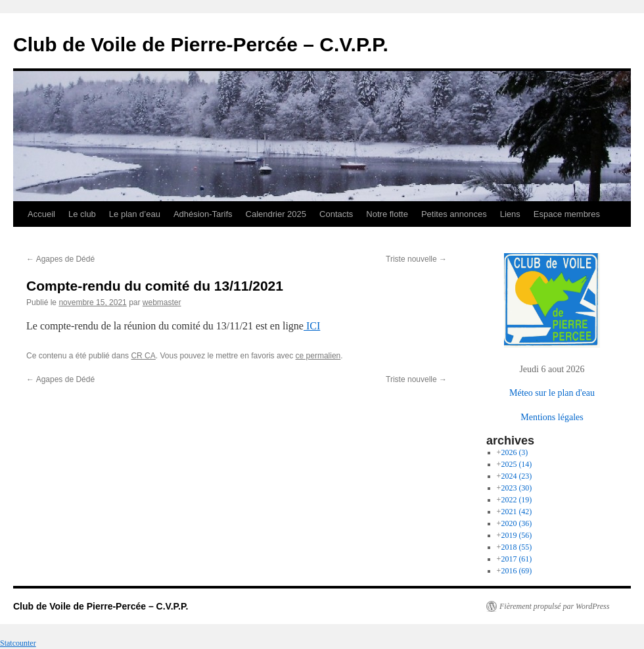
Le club (82, 214)
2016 (516, 571)
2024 (516, 476)
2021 (516, 512)
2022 (516, 500)
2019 (516, 535)
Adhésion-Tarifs (203, 214)
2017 (516, 559)
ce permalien (318, 356)
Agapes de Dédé (60, 259)
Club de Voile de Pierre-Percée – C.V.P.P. (201, 44)
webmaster (162, 302)
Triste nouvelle (416, 259)
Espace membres (567, 214)
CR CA (143, 356)
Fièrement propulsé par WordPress (554, 606)
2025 (516, 464)
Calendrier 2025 (276, 214)
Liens (510, 214)
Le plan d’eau (135, 214)
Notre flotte (387, 214)
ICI (312, 326)
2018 (516, 547)
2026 (514, 452)
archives (510, 441)
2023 (516, 488)
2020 (516, 523)
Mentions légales (552, 417)
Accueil (41, 214)
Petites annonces (454, 214)
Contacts (336, 214)
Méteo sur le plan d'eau (552, 393)
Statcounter (18, 643)
